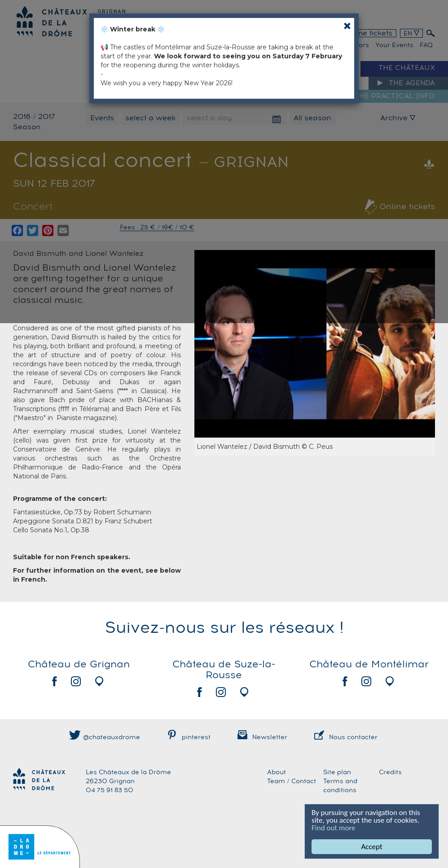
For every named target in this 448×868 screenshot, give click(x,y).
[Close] (347, 26)
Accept (371, 847)
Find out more (334, 828)
